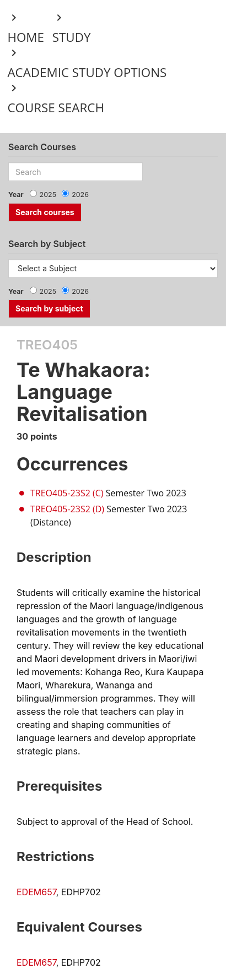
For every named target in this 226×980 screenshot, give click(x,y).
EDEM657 (36, 892)
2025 (48, 195)
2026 (80, 195)
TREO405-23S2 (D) (67, 509)
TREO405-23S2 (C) (67, 493)
